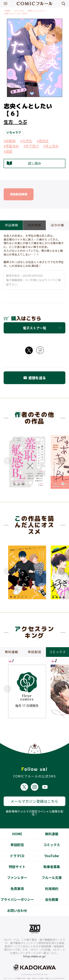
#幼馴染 (10, 141)
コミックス (19, 11)
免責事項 (17, 878)
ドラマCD (17, 845)
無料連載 (52, 823)
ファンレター (17, 867)
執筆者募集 (52, 856)
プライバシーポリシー (17, 888)
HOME (7, 11)
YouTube (52, 845)
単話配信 (17, 834)
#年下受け (31, 146)
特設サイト (17, 856)
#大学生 (26, 141)
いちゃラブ (14, 132)
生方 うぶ (15, 122)
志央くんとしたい (36, 11)
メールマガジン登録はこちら (34, 790)
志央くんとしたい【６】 (16, 14)
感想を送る (34, 378)
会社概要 (52, 888)
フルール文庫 (52, 867)
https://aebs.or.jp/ (34, 945)
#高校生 (43, 141)
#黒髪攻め (11, 146)
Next (62, 461)
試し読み (24, 164)
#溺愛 (8, 151)
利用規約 (52, 878)
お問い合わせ (17, 899)
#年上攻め (51, 146)
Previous (7, 461)
